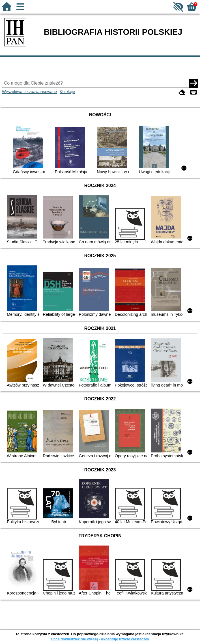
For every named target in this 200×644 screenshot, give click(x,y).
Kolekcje (67, 92)
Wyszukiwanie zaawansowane (29, 92)
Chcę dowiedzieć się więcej (74, 639)
